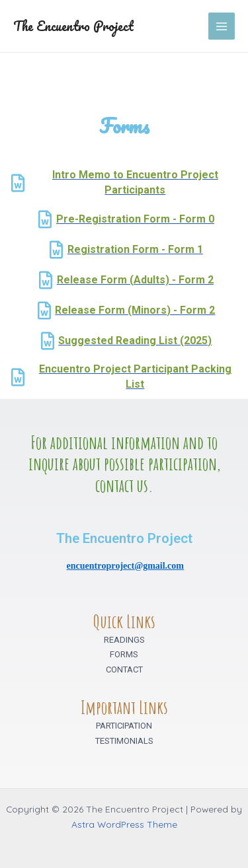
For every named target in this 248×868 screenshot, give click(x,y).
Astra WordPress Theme (124, 824)
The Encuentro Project (73, 26)
